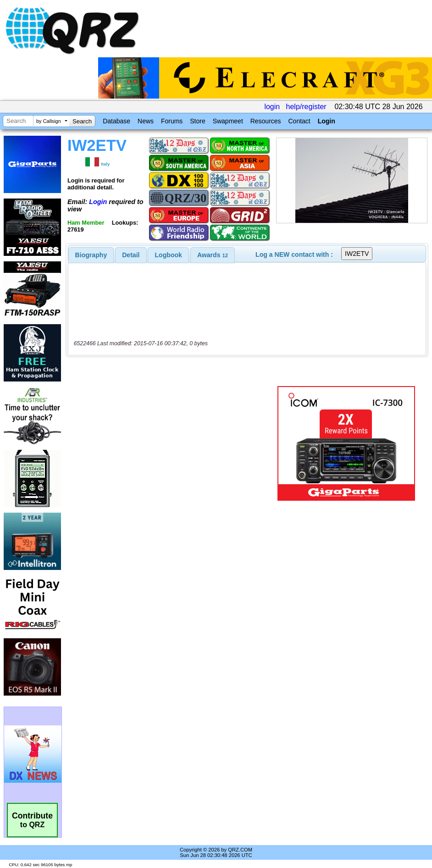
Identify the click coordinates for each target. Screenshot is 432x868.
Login (327, 121)
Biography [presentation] (91, 255)
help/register (306, 107)
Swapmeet (228, 121)
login (272, 107)
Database (116, 121)
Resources (266, 121)
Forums (172, 121)
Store (197, 121)
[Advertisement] (172, 443)
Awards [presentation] (213, 255)
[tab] (91, 255)
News (146, 121)
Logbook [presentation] (169, 255)
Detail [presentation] (131, 255)
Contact (299, 121)
